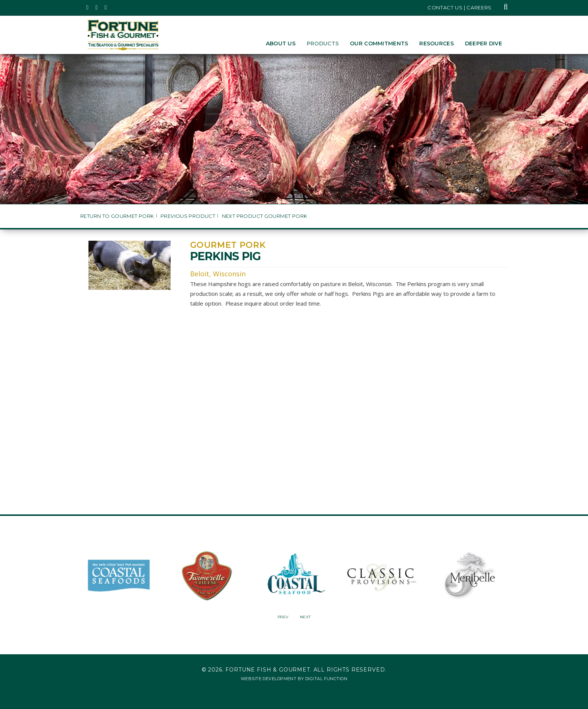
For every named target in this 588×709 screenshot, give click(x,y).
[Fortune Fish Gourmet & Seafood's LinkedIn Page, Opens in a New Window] (106, 7)
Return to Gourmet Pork (117, 216)
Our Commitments (379, 43)
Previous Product (188, 216)
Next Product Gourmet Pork (265, 216)
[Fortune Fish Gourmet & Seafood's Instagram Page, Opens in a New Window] (97, 7)
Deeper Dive (484, 43)
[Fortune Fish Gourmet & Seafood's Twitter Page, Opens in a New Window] (88, 7)
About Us (281, 43)
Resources (436, 43)
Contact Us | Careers (460, 7)
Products (323, 43)
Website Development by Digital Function (294, 679)
